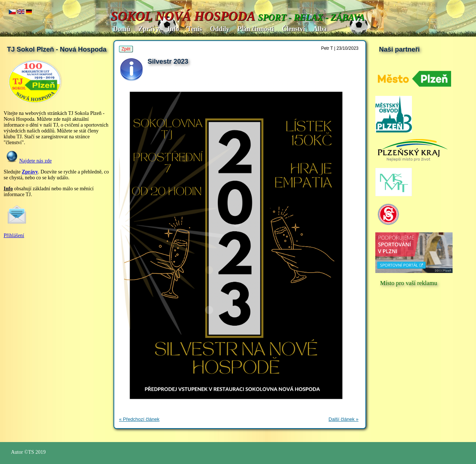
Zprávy (149, 29)
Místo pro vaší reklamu (409, 283)
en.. (21, 12)
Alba (320, 29)
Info (173, 29)
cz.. (12, 12)
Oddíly (220, 29)
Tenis (194, 29)
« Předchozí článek (139, 419)
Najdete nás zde (36, 161)
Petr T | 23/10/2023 (340, 48)
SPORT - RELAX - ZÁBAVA (311, 17)
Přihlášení (14, 235)
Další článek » (343, 419)
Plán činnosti (256, 29)
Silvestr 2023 (168, 61)
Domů (122, 29)
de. (29, 12)
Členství (293, 29)
